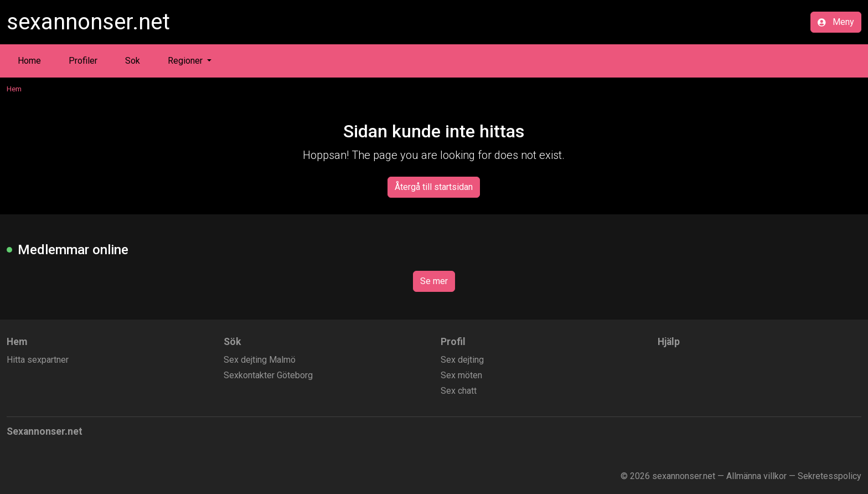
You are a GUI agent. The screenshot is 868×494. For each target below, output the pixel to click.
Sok (133, 61)
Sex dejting (462, 360)
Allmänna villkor (756, 476)
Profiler (83, 61)
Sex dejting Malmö (260, 360)
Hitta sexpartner (38, 360)
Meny (836, 22)
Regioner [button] (186, 61)
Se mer (434, 281)
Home (29, 61)
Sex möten (461, 375)
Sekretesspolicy (830, 476)
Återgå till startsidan (434, 187)
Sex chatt (459, 391)
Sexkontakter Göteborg (268, 375)
